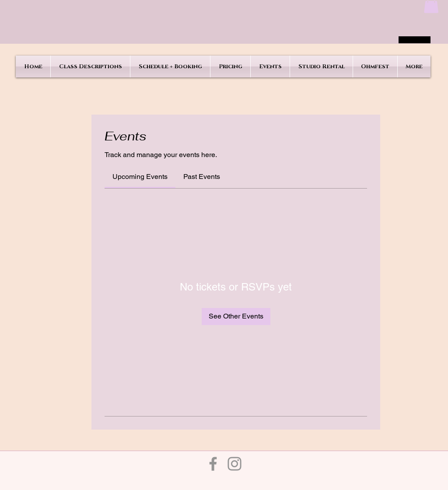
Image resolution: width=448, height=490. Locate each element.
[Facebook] (213, 464)
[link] (140, 177)
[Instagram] (234, 464)
